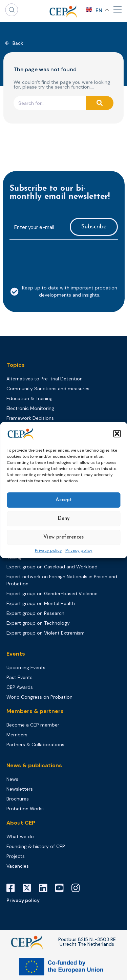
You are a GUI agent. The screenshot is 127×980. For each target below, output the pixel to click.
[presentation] (61, 258)
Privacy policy (48, 551)
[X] (29, 888)
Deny (64, 519)
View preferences (63, 537)
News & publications (34, 765)
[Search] (100, 103)
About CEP (21, 823)
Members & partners (35, 711)
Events (16, 654)
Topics (16, 365)
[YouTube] (62, 888)
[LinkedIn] (46, 888)
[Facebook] (13, 888)
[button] (117, 434)
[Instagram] (78, 888)
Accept (64, 500)
